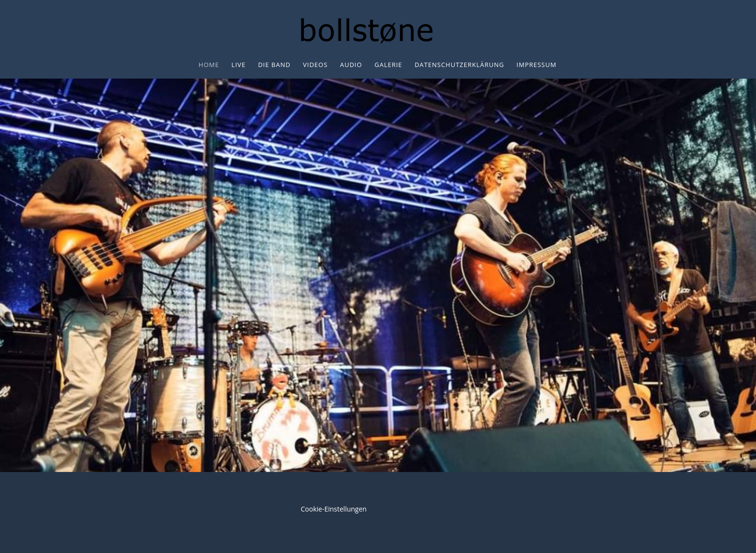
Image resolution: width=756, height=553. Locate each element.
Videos (315, 65)
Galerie (389, 65)
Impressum (536, 65)
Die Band (274, 65)
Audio (351, 65)
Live (238, 65)
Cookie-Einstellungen (334, 509)
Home (209, 65)
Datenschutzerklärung (459, 65)
